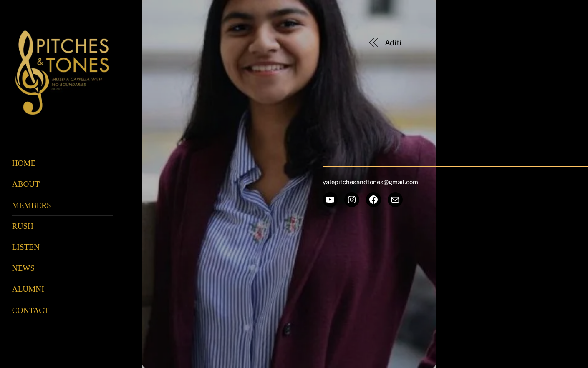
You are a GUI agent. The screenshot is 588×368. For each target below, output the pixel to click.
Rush (23, 226)
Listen (26, 247)
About (26, 184)
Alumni (28, 289)
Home (24, 163)
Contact (31, 310)
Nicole (522, 43)
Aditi (393, 43)
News (23, 268)
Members (32, 205)
